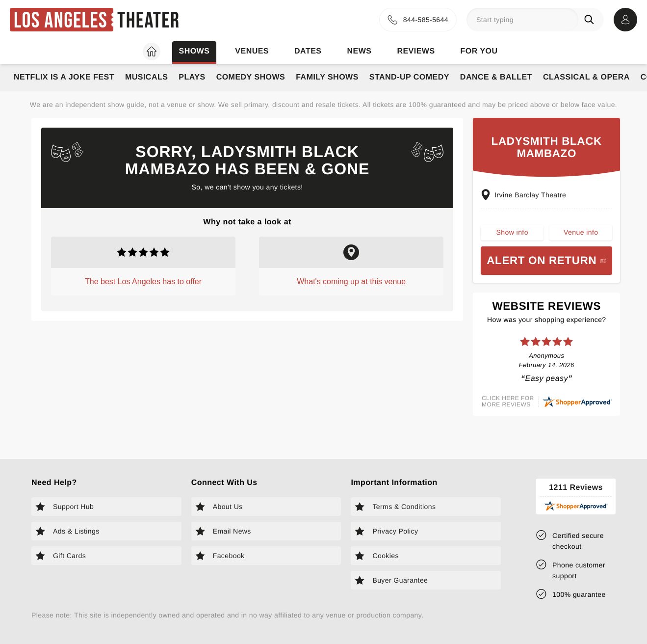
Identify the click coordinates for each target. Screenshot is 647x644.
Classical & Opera (586, 77)
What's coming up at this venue (351, 282)
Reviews (416, 51)
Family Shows (327, 77)
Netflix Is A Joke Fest (64, 77)
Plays (192, 77)
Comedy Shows (251, 77)
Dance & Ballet (496, 77)
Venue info (581, 236)
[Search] (591, 20)
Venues (252, 51)
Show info (512, 236)
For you (479, 51)
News (359, 51)
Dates (308, 51)
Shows (194, 51)
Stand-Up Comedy (409, 77)
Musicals (146, 77)
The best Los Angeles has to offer (143, 282)
